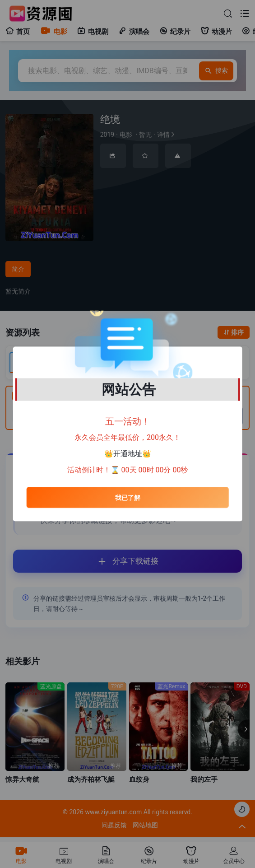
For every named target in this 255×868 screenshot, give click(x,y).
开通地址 (128, 454)
